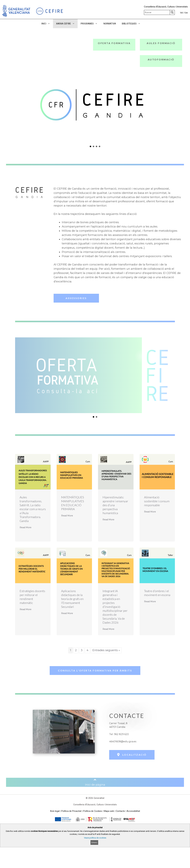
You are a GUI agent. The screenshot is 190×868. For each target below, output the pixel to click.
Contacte (120, 811)
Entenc (94, 842)
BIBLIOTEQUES (133, 24)
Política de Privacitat (71, 811)
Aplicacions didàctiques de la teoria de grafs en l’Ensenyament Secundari (72, 599)
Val (181, 13)
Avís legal (55, 811)
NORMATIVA (110, 24)
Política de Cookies (93, 811)
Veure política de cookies (95, 838)
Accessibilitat (133, 811)
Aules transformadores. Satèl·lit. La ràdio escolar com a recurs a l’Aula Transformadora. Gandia (33, 509)
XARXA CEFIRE (67, 24)
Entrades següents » (106, 650)
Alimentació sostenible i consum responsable (157, 501)
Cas (186, 13)
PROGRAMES (91, 24)
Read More (26, 527)
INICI (47, 24)
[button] (147, 24)
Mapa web (109, 811)
